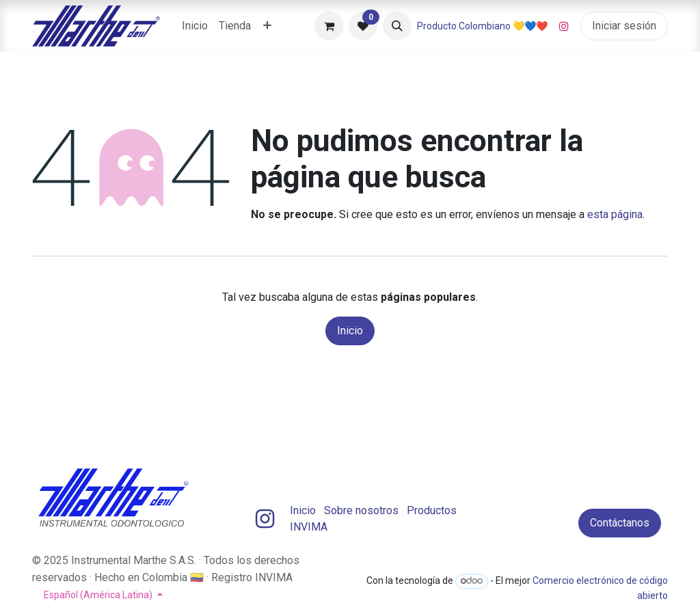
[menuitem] (195, 26)
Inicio (350, 331)
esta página (615, 214)
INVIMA (309, 527)
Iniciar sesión (624, 26)
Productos (432, 510)
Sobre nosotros (361, 510)
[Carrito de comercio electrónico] (329, 26)
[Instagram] (564, 26)
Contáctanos (620, 523)
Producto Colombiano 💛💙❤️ (482, 26)
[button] (397, 26)
